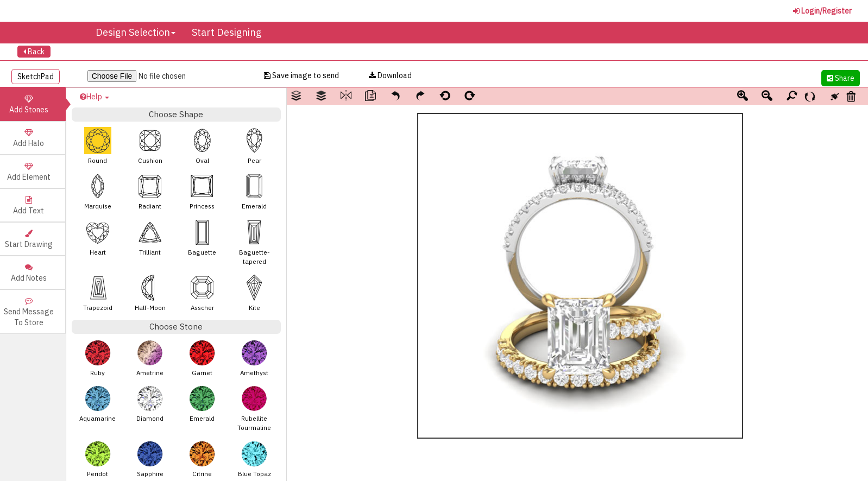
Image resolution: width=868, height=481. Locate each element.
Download (390, 75)
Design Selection (136, 32)
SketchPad (36, 77)
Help (95, 97)
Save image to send (301, 75)
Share (841, 78)
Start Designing (227, 32)
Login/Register (822, 11)
